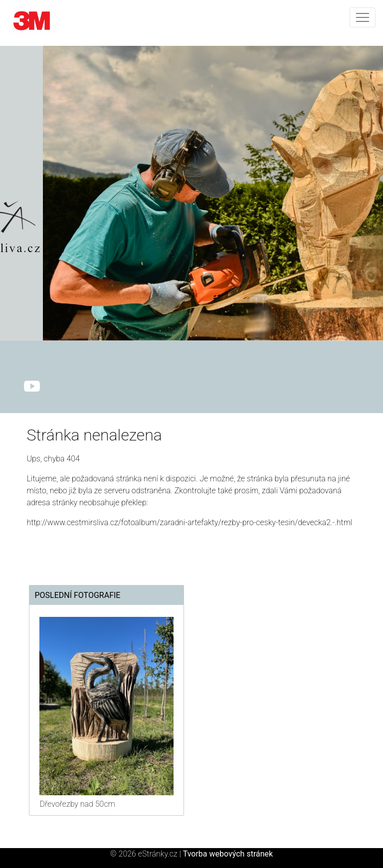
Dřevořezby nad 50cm (77, 804)
